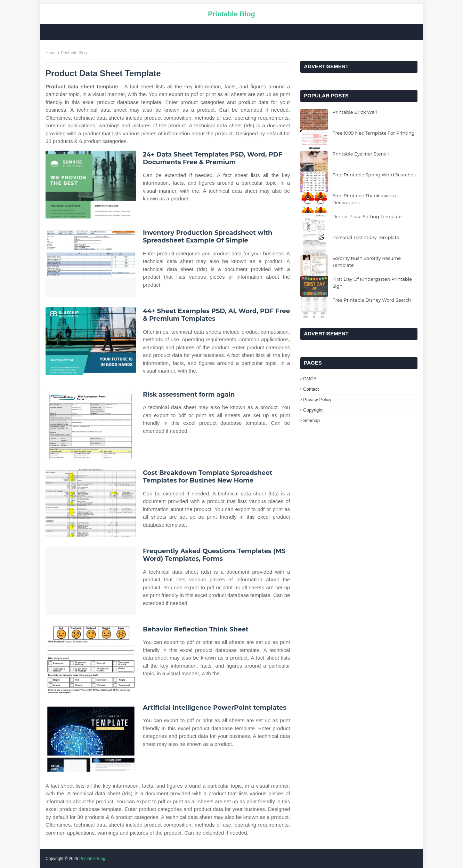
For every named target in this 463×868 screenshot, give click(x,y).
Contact (311, 389)
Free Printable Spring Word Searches (374, 175)
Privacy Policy (317, 400)
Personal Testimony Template (366, 237)
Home (51, 53)
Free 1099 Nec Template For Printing (373, 133)
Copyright (313, 410)
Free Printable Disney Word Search (372, 300)
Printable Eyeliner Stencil (360, 154)
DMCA (310, 379)
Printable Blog (231, 14)
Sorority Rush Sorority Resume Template (367, 262)
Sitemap (311, 420)
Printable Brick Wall (355, 112)
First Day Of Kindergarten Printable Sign (372, 282)
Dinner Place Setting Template (367, 216)
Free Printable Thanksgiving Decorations (364, 199)
